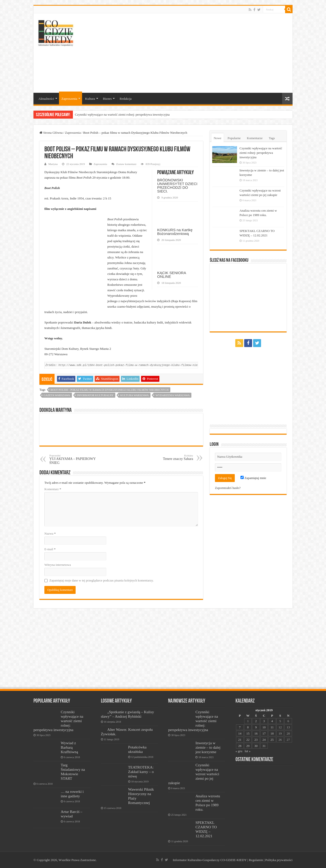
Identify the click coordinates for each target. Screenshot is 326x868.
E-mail (50, 549)
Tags (272, 138)
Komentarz (53, 489)
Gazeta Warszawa (57, 395)
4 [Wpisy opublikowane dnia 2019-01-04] (272, 721)
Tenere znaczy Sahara (168, 457)
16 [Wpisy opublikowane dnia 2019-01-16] (256, 733)
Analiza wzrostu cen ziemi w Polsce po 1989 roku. (208, 803)
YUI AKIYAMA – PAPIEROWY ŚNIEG (75, 459)
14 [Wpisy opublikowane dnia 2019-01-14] (240, 733)
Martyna (53, 164)
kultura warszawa (134, 395)
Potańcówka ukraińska (137, 749)
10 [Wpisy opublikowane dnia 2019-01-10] (264, 727)
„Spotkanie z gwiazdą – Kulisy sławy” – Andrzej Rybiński (127, 714)
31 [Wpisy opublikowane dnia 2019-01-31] (264, 746)
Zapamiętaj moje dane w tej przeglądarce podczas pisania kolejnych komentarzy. (102, 580)
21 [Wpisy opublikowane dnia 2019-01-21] (240, 740)
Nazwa (50, 533)
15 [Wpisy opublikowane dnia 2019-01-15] (248, 733)
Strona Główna (51, 133)
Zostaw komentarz (126, 164)
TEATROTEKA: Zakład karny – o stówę (141, 772)
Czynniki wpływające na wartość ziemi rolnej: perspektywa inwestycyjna (122, 114)
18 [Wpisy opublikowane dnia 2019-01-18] (272, 733)
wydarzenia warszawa (173, 395)
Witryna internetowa (58, 565)
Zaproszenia (69, 99)
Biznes (107, 99)
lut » (248, 751)
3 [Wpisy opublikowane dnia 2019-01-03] (264, 721)
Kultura (90, 99)
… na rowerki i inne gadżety (72, 794)
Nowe (218, 138)
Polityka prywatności (279, 860)
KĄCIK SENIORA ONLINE (172, 275)
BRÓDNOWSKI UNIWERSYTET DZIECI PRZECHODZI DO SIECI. (177, 186)
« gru (239, 751)
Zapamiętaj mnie (253, 478)
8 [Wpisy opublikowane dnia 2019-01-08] (248, 727)
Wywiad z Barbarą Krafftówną (69, 747)
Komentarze (255, 138)
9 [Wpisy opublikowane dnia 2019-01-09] (256, 727)
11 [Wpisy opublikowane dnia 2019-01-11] (272, 727)
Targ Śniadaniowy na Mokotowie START (73, 772)
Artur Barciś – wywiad (72, 814)
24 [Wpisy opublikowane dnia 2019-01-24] (264, 740)
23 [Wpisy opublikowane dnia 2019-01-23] (256, 740)
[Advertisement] (199, 53)
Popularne (234, 138)
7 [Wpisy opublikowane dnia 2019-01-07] (240, 727)
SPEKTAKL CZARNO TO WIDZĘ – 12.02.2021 (206, 829)
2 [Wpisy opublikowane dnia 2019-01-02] (256, 721)
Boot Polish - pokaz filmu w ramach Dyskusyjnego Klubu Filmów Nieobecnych (110, 390)
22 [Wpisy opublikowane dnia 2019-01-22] (248, 740)
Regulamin (256, 860)
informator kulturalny (95, 395)
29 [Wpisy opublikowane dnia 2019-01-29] (248, 746)
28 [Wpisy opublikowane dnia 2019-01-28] (240, 746)
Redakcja (125, 99)
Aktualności (46, 99)
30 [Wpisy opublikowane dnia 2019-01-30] (256, 746)
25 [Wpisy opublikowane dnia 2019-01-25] (272, 740)
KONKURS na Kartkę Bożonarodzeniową (175, 232)
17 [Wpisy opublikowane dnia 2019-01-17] (264, 733)
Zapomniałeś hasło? (228, 488)
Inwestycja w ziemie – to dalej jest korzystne (208, 747)
